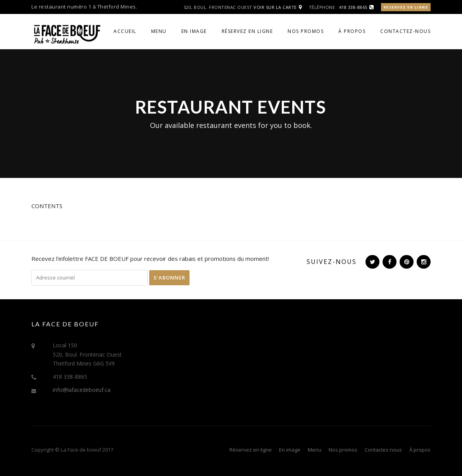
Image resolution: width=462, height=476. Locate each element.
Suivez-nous (332, 262)
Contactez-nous (405, 31)
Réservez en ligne (406, 7)
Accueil (125, 31)
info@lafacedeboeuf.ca (82, 390)
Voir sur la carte (275, 7)
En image (194, 31)
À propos (352, 31)
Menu (159, 31)
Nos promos (306, 31)
